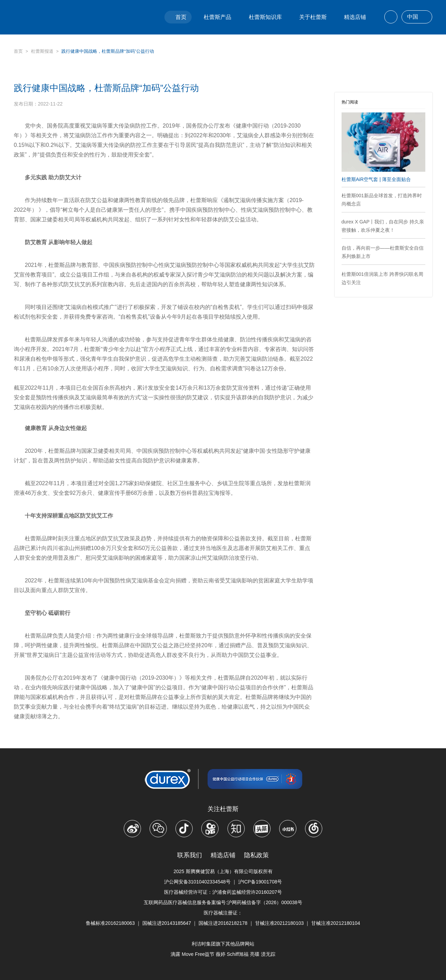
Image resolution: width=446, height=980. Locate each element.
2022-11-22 (50, 104)
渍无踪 (268, 954)
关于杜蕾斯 (313, 17)
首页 (181, 17)
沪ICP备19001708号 (260, 882)
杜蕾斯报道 (42, 51)
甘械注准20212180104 (336, 923)
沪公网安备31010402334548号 (197, 882)
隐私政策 (256, 855)
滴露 (175, 954)
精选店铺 (355, 17)
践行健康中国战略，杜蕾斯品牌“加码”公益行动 (108, 51)
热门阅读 (350, 102)
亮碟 (255, 954)
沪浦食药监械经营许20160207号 (247, 892)
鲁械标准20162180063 (110, 923)
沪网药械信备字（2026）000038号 (265, 902)
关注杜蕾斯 (223, 809)
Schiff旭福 (238, 954)
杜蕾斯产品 (217, 17)
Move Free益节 (198, 954)
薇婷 (221, 954)
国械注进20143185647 (167, 923)
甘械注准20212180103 (280, 923)
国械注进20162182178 (223, 923)
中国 (417, 17)
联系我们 (190, 855)
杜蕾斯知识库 (265, 17)
